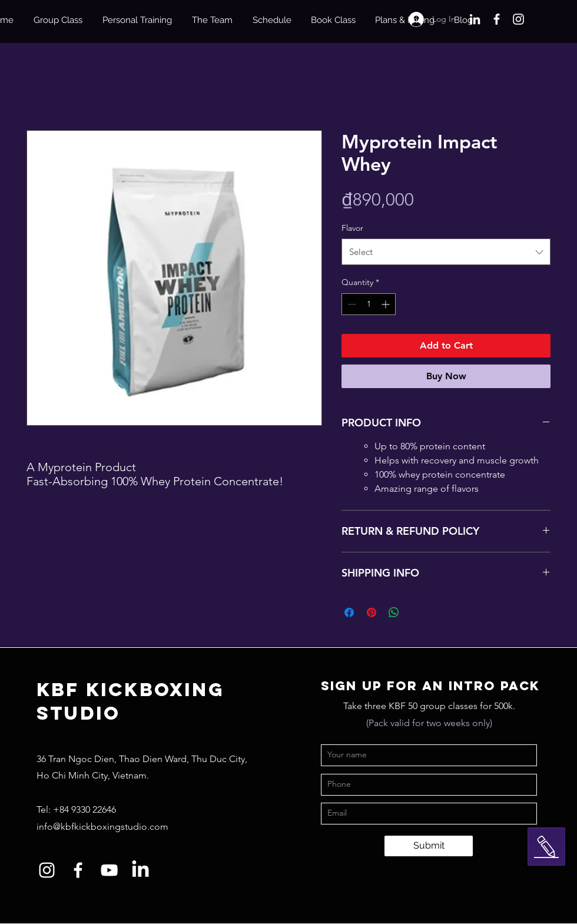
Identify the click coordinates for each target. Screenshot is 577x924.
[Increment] (387, 304)
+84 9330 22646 (84, 809)
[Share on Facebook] (349, 612)
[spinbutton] (369, 304)
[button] (546, 847)
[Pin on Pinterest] (372, 612)
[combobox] (446, 252)
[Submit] (429, 846)
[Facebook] (497, 19)
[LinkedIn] (475, 19)
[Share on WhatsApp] (394, 612)
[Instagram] (518, 19)
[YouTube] (109, 870)
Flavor (352, 228)
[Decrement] (351, 304)
